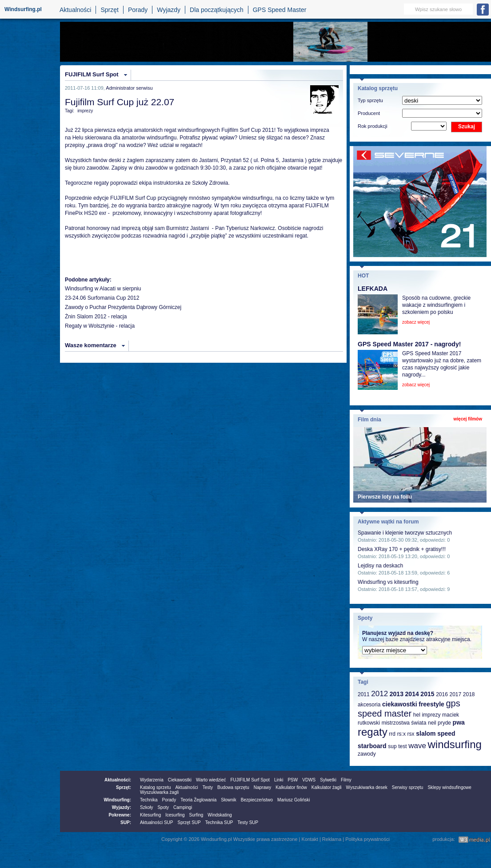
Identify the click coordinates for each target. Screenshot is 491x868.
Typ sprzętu (370, 100)
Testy (208, 787)
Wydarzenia (152, 780)
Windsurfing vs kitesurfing (388, 582)
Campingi (183, 807)
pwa (459, 722)
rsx (411, 734)
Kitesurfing (150, 815)
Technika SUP (219, 822)
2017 (455, 694)
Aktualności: (118, 780)
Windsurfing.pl (23, 9)
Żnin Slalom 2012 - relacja (96, 317)
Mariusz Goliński (293, 800)
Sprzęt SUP (189, 822)
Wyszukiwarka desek (367, 787)
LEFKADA (373, 289)
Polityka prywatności (367, 839)
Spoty (163, 807)
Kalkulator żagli (327, 787)
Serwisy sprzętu (408, 787)
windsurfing (454, 744)
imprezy (85, 111)
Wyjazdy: (122, 807)
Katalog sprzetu (156, 787)
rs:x (401, 734)
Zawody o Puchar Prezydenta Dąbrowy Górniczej (123, 307)
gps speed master (409, 708)
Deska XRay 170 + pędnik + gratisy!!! (402, 549)
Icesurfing (175, 815)
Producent (369, 113)
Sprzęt (109, 10)
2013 (397, 694)
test (402, 746)
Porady (138, 10)
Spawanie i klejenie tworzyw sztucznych (405, 533)
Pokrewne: (120, 815)
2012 (379, 694)
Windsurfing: (117, 800)
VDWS (309, 780)
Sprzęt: (124, 787)
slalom (426, 733)
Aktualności (76, 10)
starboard (372, 746)
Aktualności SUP (156, 822)
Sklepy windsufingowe (449, 787)
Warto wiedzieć (211, 780)
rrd (392, 734)
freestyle (431, 704)
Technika (149, 800)
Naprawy (262, 787)
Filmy (346, 780)
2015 (427, 694)
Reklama (332, 839)
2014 (412, 694)
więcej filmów (468, 419)
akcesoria (369, 705)
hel (417, 715)
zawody (367, 754)
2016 (442, 694)
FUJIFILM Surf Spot (92, 74)
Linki (279, 780)
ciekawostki (400, 704)
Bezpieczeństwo (257, 800)
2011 (364, 694)
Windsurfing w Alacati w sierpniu (103, 289)
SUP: (126, 822)
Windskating (220, 815)
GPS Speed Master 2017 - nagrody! (409, 344)
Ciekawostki (180, 780)
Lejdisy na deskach (380, 566)
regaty (373, 732)
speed (446, 733)
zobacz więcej (416, 322)
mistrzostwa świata (404, 723)
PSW (293, 780)
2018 (469, 694)
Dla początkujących (217, 10)
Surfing (196, 815)
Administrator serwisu (129, 88)
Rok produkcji (373, 126)
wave (417, 746)
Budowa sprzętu (233, 787)
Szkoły (146, 807)
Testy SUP (248, 822)
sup (392, 746)
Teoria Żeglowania (198, 800)
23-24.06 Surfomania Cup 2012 (102, 298)
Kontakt (310, 839)
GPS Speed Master (280, 10)
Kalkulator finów (291, 787)
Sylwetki (328, 780)
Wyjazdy (169, 10)
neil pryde (439, 723)
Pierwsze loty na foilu (385, 497)
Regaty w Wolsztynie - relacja (100, 326)
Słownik (228, 800)
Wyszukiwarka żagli (159, 792)
